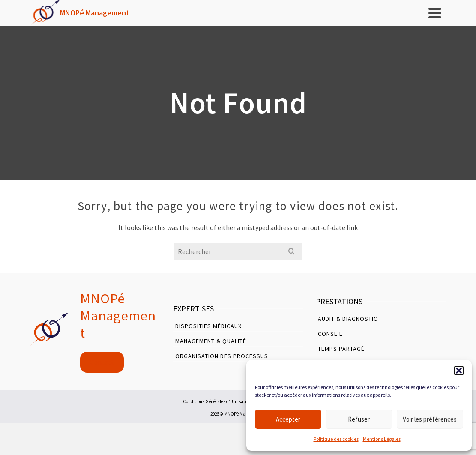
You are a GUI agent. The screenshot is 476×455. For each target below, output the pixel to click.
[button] (459, 371)
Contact (102, 362)
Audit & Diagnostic (348, 319)
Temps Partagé (341, 349)
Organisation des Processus (222, 356)
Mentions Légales (382, 439)
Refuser (359, 419)
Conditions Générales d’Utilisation (217, 401)
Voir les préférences (430, 419)
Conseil (330, 334)
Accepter (288, 419)
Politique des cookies (336, 439)
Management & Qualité (211, 341)
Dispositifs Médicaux (208, 326)
